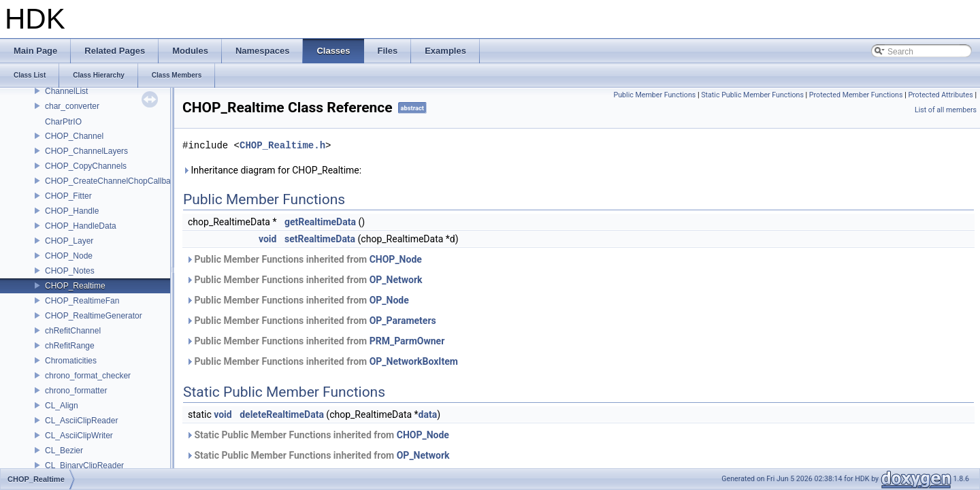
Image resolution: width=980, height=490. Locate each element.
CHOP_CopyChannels (86, 166)
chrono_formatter (76, 391)
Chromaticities (71, 361)
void (267, 239)
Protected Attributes (940, 95)
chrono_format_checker (88, 376)
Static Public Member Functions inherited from (317, 435)
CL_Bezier (64, 451)
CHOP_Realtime (75, 286)
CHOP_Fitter (68, 196)
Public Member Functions (655, 95)
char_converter (72, 106)
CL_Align (62, 406)
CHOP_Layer (69, 241)
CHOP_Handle (72, 211)
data (428, 414)
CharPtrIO (63, 122)
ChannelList (66, 91)
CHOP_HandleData (81, 226)
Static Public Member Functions (752, 95)
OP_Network (396, 280)
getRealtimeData (320, 222)
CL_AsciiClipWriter (79, 436)
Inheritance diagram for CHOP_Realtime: (272, 170)
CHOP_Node (69, 256)
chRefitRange (70, 346)
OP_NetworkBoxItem (414, 361)
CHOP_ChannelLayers (86, 151)
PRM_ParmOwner (407, 341)
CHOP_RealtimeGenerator (94, 316)
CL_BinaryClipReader (84, 465)
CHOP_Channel (74, 136)
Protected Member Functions (856, 95)
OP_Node (389, 300)
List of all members (946, 110)
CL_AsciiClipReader (81, 421)
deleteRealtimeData (282, 414)
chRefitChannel (73, 331)
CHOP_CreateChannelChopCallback (112, 181)
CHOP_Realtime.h (282, 145)
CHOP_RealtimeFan (82, 301)
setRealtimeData (320, 239)
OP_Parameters (403, 321)
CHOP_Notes (70, 271)
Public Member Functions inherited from (304, 259)
